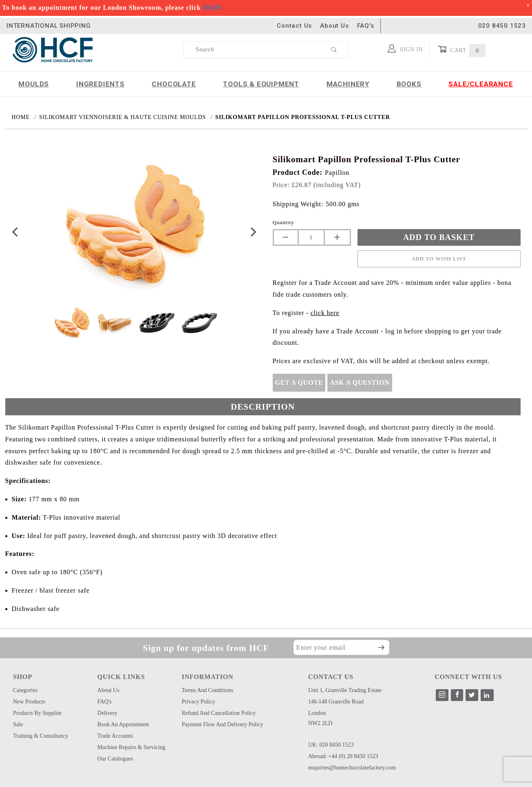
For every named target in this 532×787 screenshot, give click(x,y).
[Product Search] (252, 50)
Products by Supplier (38, 713)
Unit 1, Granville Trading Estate (345, 690)
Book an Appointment (123, 724)
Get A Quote (299, 382)
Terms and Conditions (208, 690)
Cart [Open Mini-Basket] (462, 50)
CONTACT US (331, 677)
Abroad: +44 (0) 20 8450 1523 (343, 756)
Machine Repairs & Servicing (131, 747)
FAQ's (366, 26)
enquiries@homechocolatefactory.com (352, 768)
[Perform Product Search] (334, 50)
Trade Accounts (115, 736)
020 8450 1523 (502, 26)
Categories (25, 690)
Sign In (405, 48)
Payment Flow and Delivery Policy (223, 724)
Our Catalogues (115, 759)
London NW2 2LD (320, 718)
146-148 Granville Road (336, 702)
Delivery (107, 713)
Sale (18, 724)
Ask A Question (360, 382)
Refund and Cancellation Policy (219, 713)
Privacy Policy (199, 702)
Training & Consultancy (41, 736)
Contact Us (294, 26)
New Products (29, 702)
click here (325, 313)
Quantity (284, 222)
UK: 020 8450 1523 (331, 745)
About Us (334, 26)
